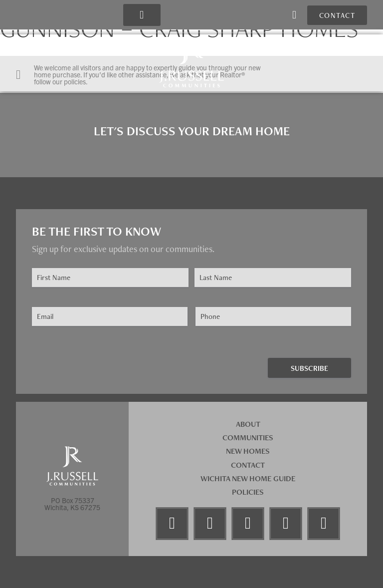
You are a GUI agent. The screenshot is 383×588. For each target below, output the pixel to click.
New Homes (248, 451)
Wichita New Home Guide (248, 478)
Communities (248, 438)
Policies (248, 492)
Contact (248, 465)
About (248, 424)
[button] (141, 15)
